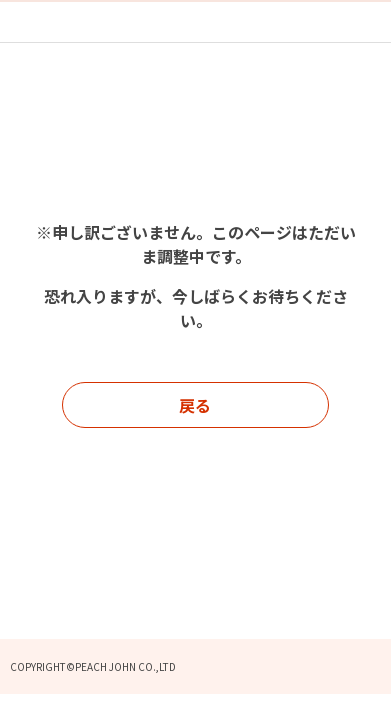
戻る (195, 405)
